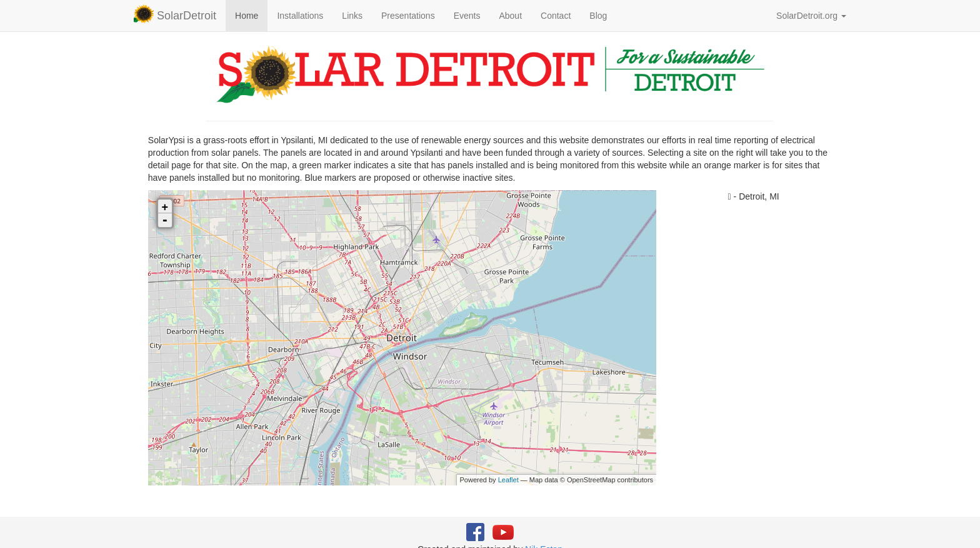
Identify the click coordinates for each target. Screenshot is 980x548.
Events (467, 16)
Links (352, 16)
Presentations (408, 16)
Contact (556, 16)
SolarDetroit (175, 14)
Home (247, 16)
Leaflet (508, 480)
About (510, 16)
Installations (300, 16)
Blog (598, 16)
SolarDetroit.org (811, 16)
